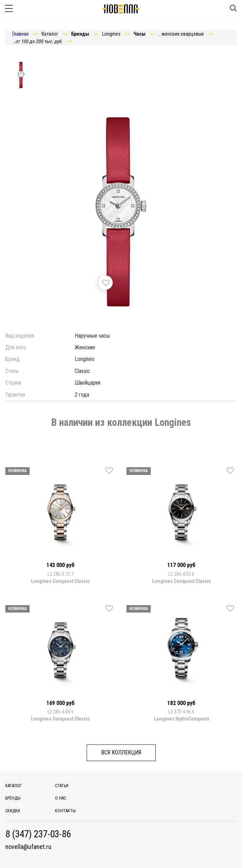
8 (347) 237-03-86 (38, 834)
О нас (60, 798)
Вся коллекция (121, 752)
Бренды (13, 798)
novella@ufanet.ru (28, 847)
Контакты (65, 811)
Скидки (13, 811)
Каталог (14, 786)
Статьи (62, 786)
